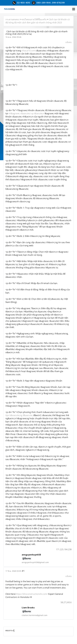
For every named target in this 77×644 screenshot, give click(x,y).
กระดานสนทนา (13, 19)
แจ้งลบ (68, 42)
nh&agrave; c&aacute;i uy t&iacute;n (26, 113)
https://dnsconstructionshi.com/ (32, 594)
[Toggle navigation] (74, 9)
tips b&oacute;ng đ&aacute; (19, 415)
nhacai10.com (28, 51)
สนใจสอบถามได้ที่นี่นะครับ (34, 19)
